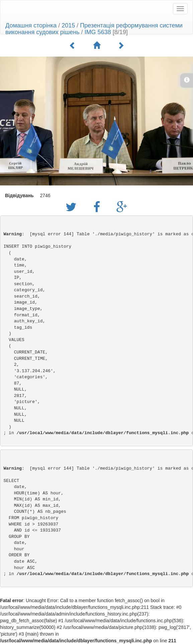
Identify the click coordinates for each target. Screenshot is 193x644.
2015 (68, 25)
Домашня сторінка (31, 25)
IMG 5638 (98, 32)
